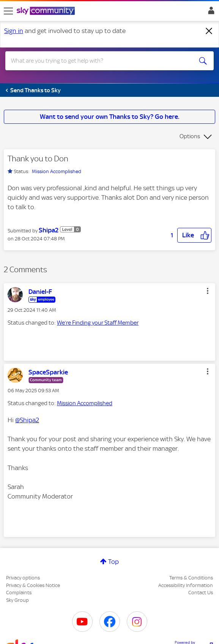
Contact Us (201, 593)
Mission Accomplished (57, 171)
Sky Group (17, 600)
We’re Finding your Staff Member (98, 323)
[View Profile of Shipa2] (49, 230)
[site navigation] (8, 11)
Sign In (210, 13)
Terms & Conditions (191, 578)
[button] (194, 235)
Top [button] (113, 562)
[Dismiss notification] (209, 31)
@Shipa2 (27, 420)
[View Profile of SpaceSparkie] (48, 372)
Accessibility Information (186, 585)
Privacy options (23, 578)
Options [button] (190, 136)
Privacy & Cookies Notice (33, 585)
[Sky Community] (47, 11)
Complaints (19, 593)
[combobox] (99, 61)
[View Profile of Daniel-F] (40, 292)
